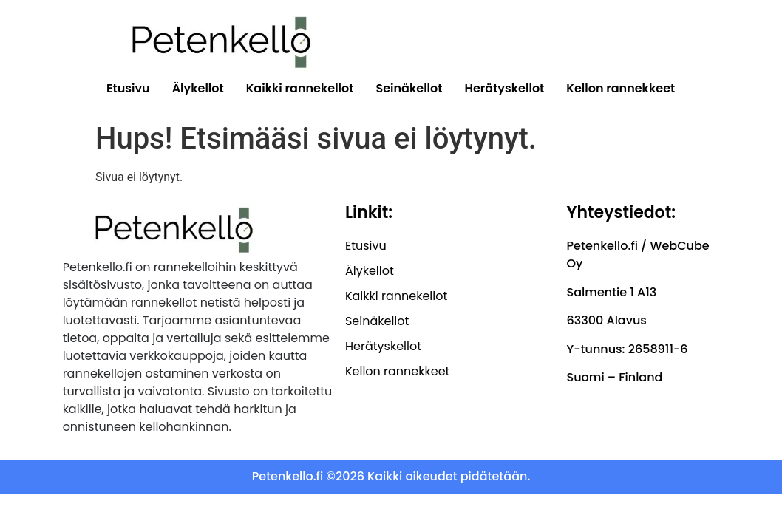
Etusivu (128, 88)
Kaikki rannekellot (300, 88)
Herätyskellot (505, 88)
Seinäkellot (409, 88)
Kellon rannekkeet (620, 88)
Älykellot (198, 88)
